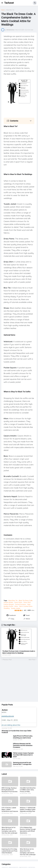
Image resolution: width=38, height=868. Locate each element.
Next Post (32, 660)
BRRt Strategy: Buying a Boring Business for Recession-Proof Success (10, 790)
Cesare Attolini (8, 602)
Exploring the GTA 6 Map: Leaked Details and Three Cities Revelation (9, 851)
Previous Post (7, 660)
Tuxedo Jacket (16, 608)
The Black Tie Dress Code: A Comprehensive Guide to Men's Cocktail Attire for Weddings (19, 652)
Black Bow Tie (10, 10)
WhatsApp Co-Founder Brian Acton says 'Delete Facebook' (16, 732)
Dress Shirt (27, 602)
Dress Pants (18, 602)
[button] (3, 3)
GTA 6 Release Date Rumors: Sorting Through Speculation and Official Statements (28, 830)
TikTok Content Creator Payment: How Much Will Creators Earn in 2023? (23, 755)
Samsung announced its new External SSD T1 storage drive (22, 763)
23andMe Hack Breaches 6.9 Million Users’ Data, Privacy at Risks (28, 790)
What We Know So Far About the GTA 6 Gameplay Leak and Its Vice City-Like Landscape (9, 830)
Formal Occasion (20, 604)
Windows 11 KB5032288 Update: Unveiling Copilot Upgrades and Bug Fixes (28, 809)
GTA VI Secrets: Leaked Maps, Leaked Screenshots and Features (10, 809)
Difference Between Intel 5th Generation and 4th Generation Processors (23, 745)
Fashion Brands (9, 604)
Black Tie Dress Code (26, 600)
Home (3, 10)
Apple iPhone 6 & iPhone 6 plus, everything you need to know (23, 737)
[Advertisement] (19, 681)
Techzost (9, 3)
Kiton (16, 606)
